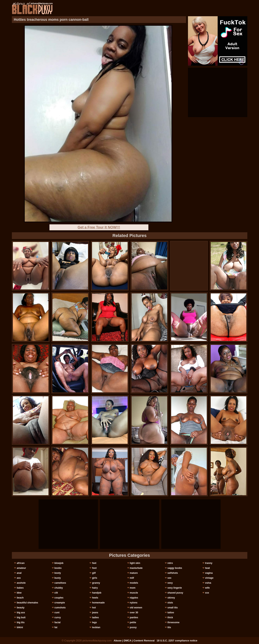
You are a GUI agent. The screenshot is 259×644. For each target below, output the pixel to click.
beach (20, 598)
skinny (171, 598)
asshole (21, 583)
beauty (21, 608)
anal (19, 573)
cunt (57, 613)
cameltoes (60, 583)
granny (96, 583)
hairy (95, 588)
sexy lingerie (175, 588)
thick (170, 617)
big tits (21, 622)
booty (58, 573)
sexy (170, 583)
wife (207, 588)
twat (208, 568)
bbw (19, 593)
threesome (173, 622)
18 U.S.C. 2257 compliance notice (177, 641)
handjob (97, 593)
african (21, 563)
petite (133, 622)
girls (94, 578)
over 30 (134, 613)
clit (56, 593)
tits (169, 627)
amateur (21, 568)
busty (58, 578)
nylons (134, 603)
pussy (133, 627)
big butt (21, 617)
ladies (95, 617)
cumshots (60, 608)
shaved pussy (175, 593)
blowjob (59, 563)
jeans (95, 613)
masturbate (136, 568)
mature (134, 573)
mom (133, 588)
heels (95, 598)
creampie (60, 603)
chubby (59, 588)
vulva (208, 583)
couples (59, 598)
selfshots (173, 573)
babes (20, 588)
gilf (94, 573)
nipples (134, 598)
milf (132, 578)
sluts (170, 603)
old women (136, 608)
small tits (173, 608)
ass (19, 578)
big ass (21, 613)
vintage (209, 578)
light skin (135, 563)
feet (94, 563)
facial (57, 622)
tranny (209, 563)
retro (170, 563)
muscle (134, 593)
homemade (98, 603)
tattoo (171, 613)
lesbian (96, 627)
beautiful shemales (28, 603)
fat (56, 627)
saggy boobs (175, 568)
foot (94, 568)
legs (94, 622)
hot (94, 608)
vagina (209, 573)
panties (134, 617)
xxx (207, 593)
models (134, 583)
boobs (58, 568)
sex (169, 578)
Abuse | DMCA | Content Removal (134, 641)
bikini (20, 627)
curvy (58, 617)
